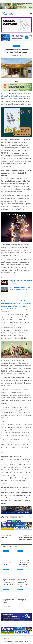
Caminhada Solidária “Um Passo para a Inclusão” (21, 281)
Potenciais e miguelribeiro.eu (21, 641)
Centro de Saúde (13, 518)
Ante (3, 295)
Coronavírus (21, 518)
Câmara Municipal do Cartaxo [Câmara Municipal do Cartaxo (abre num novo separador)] (12, 96)
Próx (8, 295)
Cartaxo (7, 518)
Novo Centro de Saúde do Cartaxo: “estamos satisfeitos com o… (20, 288)
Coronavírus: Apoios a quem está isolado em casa (25, 539)
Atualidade (16, 46)
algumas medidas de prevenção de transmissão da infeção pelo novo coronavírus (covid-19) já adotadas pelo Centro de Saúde (16, 305)
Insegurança (5, 538)
